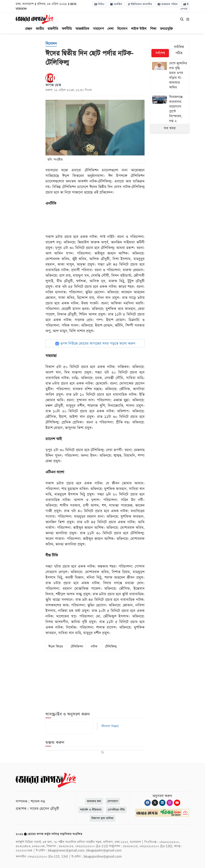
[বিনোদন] (51, 44)
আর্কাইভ (116, 4)
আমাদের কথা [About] (94, 801)
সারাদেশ (98, 29)
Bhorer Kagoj (110, 726)
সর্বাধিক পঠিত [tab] (179, 50)
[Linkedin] (162, 803)
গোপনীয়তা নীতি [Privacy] (116, 810)
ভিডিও (99, 4)
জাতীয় (40, 29)
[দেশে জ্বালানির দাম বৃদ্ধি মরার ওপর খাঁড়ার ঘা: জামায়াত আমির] (170, 76)
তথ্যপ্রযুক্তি (166, 29)
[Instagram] (170, 803)
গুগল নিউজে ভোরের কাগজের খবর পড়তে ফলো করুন (95, 344)
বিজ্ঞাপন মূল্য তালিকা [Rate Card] (102, 818)
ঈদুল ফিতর (56, 647)
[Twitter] (155, 803)
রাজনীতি (53, 29)
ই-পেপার (185, 7)
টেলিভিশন (77, 647)
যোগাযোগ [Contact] (113, 801)
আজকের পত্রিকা (168, 4)
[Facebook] (148, 803)
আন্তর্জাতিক (82, 29)
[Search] (182, 20)
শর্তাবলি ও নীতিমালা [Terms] (91, 810)
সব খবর (170, 128)
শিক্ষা (153, 29)
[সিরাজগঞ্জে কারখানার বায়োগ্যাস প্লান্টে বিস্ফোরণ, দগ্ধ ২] (170, 109)
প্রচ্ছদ (29, 29)
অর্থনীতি (67, 29)
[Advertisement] (113, 220)
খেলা (110, 29)
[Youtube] (177, 803)
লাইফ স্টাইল (139, 29)
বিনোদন (122, 29)
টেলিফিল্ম (111, 647)
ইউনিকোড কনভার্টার (140, 4)
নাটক (94, 647)
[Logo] (34, 19)
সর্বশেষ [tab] (160, 53)
